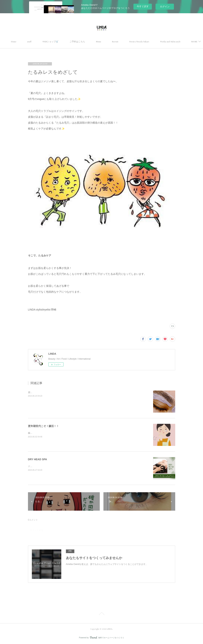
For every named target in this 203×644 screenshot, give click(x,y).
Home (25, 42)
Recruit (127, 42)
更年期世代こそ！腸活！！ (43, 426)
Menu (110, 42)
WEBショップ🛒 (62, 42)
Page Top (101, 614)
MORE (174, 42)
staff (41, 42)
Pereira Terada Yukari (151, 42)
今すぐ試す (143, 6)
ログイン (165, 7)
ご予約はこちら (89, 42)
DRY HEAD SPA (38, 459)
